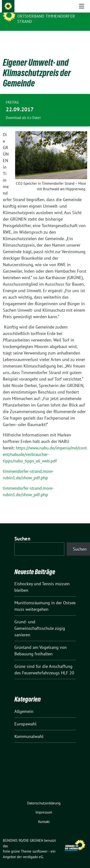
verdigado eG (33, 849)
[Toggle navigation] (82, 39)
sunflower (40, 844)
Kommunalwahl (29, 729)
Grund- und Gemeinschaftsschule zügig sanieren (40, 621)
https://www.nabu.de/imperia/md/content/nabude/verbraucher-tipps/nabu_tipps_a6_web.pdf (45, 447)
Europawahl (25, 716)
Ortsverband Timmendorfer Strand (46, 19)
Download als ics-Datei (23, 110)
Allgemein (24, 704)
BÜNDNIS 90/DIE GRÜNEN (43, 10)
